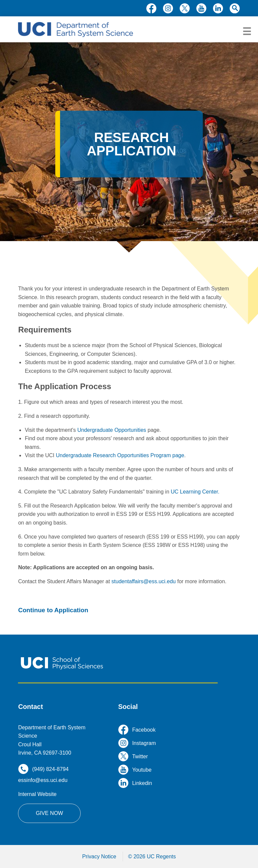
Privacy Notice (99, 856)
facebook (151, 8)
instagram (168, 8)
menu (247, 32)
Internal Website (37, 794)
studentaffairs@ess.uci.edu (143, 581)
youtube (201, 8)
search (235, 8)
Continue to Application (53, 610)
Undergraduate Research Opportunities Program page (120, 455)
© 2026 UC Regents (152, 856)
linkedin (218, 8)
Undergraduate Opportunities (112, 430)
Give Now (49, 813)
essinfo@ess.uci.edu (43, 780)
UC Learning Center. (195, 492)
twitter (185, 8)
